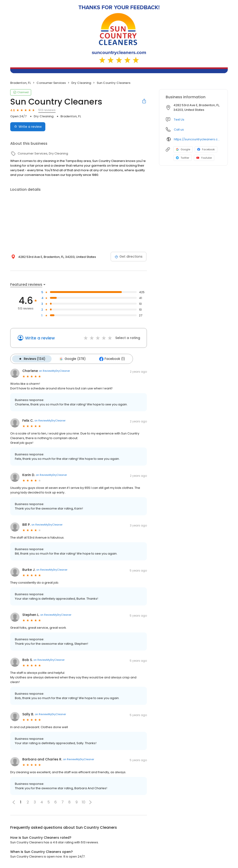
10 (84, 802)
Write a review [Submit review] (28, 127)
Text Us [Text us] (179, 120)
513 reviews (47, 110)
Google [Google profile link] (183, 149)
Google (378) (72, 359)
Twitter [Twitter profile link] (183, 158)
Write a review (40, 338)
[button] (90, 802)
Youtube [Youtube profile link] (204, 158)
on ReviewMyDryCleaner (54, 371)
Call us (179, 130)
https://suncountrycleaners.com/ (197, 139)
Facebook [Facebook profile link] (206, 149)
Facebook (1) (112, 359)
